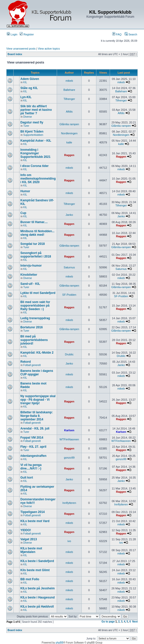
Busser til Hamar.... (34, 222)
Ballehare (69, 90)
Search (131, 34)
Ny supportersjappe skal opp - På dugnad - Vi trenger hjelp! (38, 400)
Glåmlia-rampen (69, 246)
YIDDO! (26, 530)
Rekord (26, 362)
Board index (15, 54)
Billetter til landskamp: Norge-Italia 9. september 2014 (37, 416)
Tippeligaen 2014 (33, 512)
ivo (69, 541)
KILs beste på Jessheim (38, 588)
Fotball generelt (32, 365)
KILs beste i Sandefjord (37, 561)
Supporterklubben (33, 135)
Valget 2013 (29, 539)
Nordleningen (69, 133)
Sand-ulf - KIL (30, 284)
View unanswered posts (21, 49)
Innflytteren (69, 503)
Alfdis (69, 112)
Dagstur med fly (32, 122)
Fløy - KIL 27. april (33, 447)
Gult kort (27, 478)
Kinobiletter (29, 275)
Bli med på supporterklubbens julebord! (34, 340)
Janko (69, 215)
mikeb (69, 81)
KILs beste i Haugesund (38, 597)
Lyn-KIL (26, 97)
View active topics (49, 49)
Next (135, 622)
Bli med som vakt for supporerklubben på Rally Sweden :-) (35, 306)
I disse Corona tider (35, 166)
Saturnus (69, 267)
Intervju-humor (31, 266)
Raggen (69, 155)
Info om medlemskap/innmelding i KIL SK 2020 (38, 179)
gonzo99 (69, 458)
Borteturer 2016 (32, 327)
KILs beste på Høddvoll (37, 607)
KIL (25, 82)
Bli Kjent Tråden (32, 132)
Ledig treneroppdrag (35, 318)
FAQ (117, 34)
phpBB (60, 643)
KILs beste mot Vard (35, 521)
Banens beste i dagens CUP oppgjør (37, 373)
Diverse (27, 117)
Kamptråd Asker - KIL (36, 141)
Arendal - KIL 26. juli (35, 428)
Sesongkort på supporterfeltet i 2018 (36, 255)
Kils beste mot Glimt (35, 570)
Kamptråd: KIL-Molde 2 (37, 353)
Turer (26, 126)
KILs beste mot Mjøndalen (31, 550)
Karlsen (69, 430)
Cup (23, 213)
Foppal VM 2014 (32, 438)
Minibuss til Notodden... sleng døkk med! (37, 233)
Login (12, 34)
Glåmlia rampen (69, 124)
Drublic (69, 354)
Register (27, 34)
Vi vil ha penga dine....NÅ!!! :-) (31, 467)
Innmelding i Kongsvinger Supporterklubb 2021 (35, 153)
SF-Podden (69, 295)
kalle (69, 142)
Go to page (108, 622)
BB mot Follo (30, 579)
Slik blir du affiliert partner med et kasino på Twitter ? (36, 110)
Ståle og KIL (29, 88)
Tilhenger (69, 99)
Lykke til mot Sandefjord (38, 293)
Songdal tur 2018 (33, 244)
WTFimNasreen (69, 439)
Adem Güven (30, 79)
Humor (25, 191)
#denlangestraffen (33, 456)
